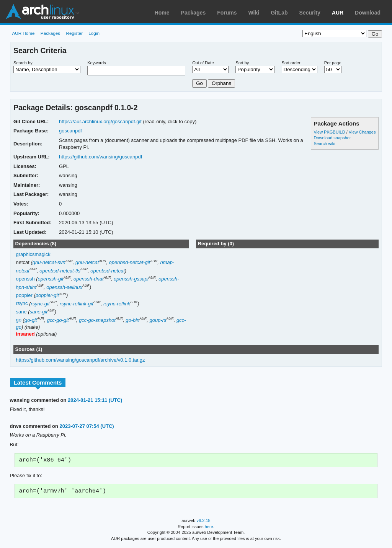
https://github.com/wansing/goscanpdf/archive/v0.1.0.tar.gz (81, 360)
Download (368, 13)
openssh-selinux (64, 287)
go (19, 320)
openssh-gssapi (131, 279)
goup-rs (158, 320)
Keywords (96, 63)
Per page (333, 63)
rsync (22, 304)
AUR (338, 13)
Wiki (254, 13)
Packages (194, 13)
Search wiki (324, 144)
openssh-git (51, 279)
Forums (227, 13)
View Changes (362, 132)
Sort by (242, 63)
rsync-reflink (117, 304)
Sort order (291, 63)
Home (162, 13)
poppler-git (47, 295)
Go (199, 83)
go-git (31, 320)
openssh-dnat (89, 279)
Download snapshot (332, 138)
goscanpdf (70, 131)
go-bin (132, 320)
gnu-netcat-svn (49, 262)
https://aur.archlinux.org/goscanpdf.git (100, 122)
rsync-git (40, 304)
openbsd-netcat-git (130, 262)
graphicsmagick (33, 254)
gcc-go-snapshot (97, 320)
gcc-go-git (58, 320)
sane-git (39, 312)
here (209, 528)
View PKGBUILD (330, 132)
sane (21, 312)
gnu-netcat (87, 262)
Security (310, 13)
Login (94, 33)
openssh (25, 279)
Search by (23, 63)
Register (74, 33)
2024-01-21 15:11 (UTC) (95, 400)
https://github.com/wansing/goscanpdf (100, 157)
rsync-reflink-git (77, 304)
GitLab (279, 13)
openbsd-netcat (108, 271)
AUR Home (23, 33)
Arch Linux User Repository (42, 11)
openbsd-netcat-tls (60, 271)
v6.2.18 (204, 522)
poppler (24, 295)
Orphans (221, 83)
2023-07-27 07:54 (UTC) (87, 426)
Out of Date (203, 63)
